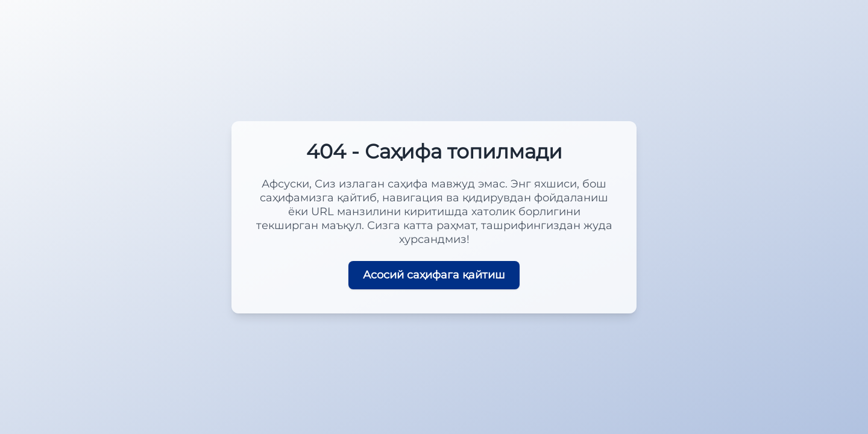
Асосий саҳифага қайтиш (434, 275)
